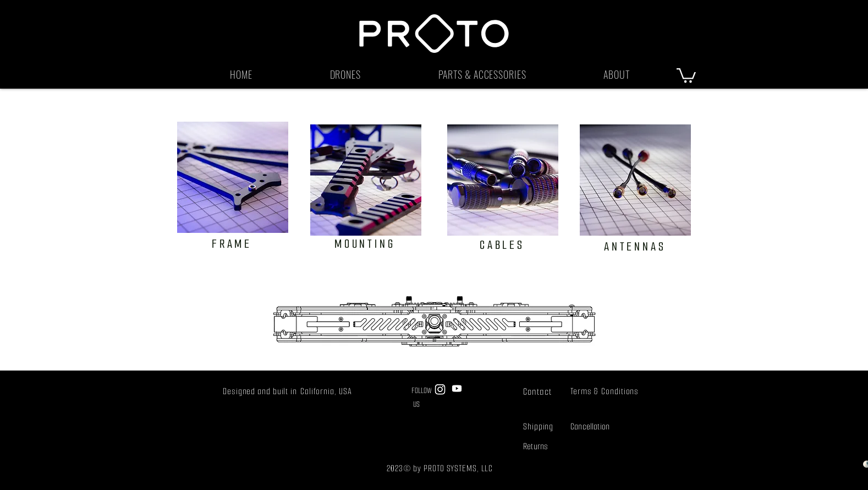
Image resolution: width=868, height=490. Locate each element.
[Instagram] (440, 389)
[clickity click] (366, 180)
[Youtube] (457, 388)
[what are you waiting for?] (233, 177)
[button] (345, 74)
